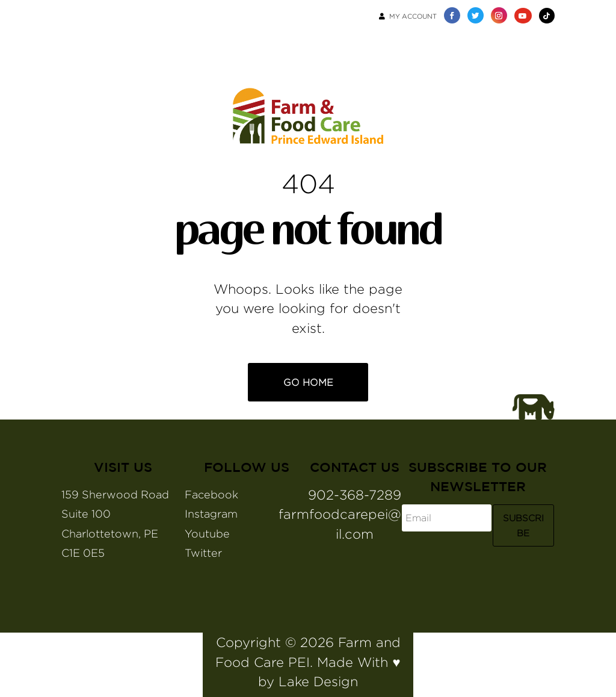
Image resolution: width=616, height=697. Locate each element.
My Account (408, 16)
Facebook (211, 494)
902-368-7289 (355, 495)
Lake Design (318, 681)
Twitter (203, 553)
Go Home (308, 383)
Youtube (207, 534)
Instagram (211, 514)
